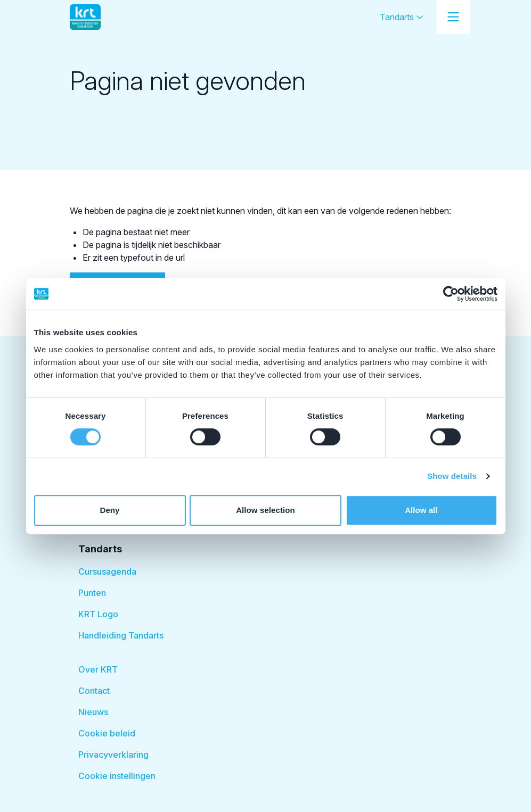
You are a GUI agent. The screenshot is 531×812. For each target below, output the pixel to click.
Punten (92, 593)
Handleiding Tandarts (121, 635)
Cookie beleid (107, 733)
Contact (94, 691)
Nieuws (93, 712)
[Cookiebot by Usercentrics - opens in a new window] (451, 294)
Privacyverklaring (113, 755)
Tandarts (402, 17)
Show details (452, 476)
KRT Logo (98, 614)
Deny (109, 510)
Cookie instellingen (117, 776)
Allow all (421, 510)
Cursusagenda (107, 571)
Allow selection (265, 510)
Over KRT (98, 669)
